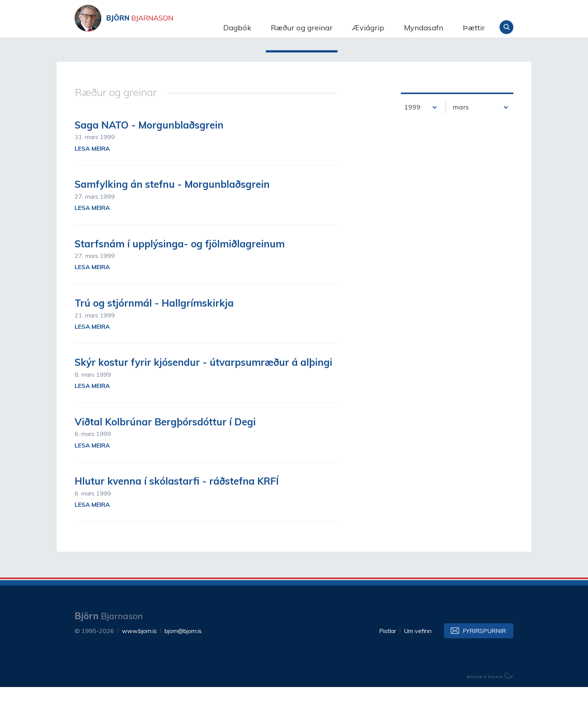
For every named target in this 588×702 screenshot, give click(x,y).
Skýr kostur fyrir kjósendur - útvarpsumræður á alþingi (203, 378)
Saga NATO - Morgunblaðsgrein (149, 140)
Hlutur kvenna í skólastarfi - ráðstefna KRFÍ (177, 496)
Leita (506, 27)
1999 (412, 122)
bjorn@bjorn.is (183, 646)
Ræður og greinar (302, 28)
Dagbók (237, 28)
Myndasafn (424, 28)
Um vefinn (418, 646)
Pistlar (388, 646)
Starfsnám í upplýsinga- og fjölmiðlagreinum (180, 259)
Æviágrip (368, 28)
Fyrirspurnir (484, 646)
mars (461, 122)
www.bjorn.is (139, 646)
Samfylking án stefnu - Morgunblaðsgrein (172, 199)
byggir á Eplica (490, 691)
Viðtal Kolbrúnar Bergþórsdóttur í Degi (165, 437)
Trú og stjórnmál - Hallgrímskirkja (154, 318)
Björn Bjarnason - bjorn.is (150, 27)
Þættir (474, 28)
